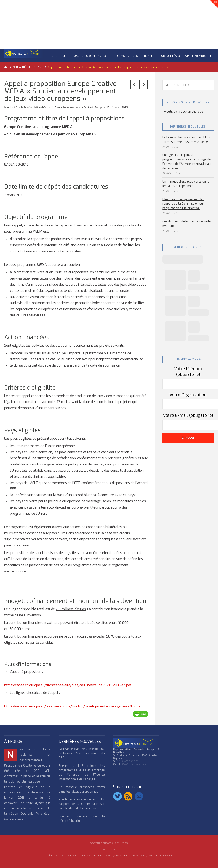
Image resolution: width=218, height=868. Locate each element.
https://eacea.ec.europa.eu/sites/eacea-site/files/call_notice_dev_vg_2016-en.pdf (68, 685)
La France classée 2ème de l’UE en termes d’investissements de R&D (187, 140)
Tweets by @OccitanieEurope (183, 112)
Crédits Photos (109, 850)
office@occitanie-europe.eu (134, 764)
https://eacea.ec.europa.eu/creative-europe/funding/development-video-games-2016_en (73, 706)
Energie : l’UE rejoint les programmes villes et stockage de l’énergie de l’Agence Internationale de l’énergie (187, 162)
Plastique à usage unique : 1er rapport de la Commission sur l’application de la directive (183, 204)
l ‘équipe (51, 856)
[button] (214, 4)
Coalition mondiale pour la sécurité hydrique (187, 224)
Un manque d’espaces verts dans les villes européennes (186, 184)
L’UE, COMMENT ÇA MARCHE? (110, 856)
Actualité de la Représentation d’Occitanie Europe (35, 107)
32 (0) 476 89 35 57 (128, 761)
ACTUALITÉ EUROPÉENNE (76, 856)
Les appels (138, 856)
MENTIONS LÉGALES (161, 856)
